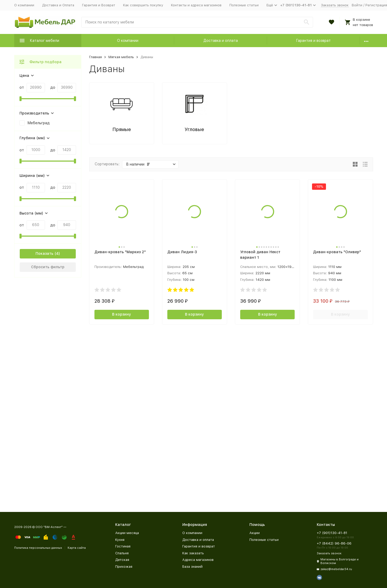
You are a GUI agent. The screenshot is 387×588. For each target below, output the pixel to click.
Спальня (122, 553)
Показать (44, 253)
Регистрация (376, 5)
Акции (255, 533)
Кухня (120, 540)
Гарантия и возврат (313, 41)
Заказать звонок (335, 5)
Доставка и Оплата (58, 5)
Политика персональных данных (38, 548)
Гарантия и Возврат (99, 5)
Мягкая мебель (121, 57)
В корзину (122, 314)
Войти (357, 5)
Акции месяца (127, 533)
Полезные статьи (244, 5)
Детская (122, 560)
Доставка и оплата (221, 41)
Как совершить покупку (143, 5)
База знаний (192, 567)
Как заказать (193, 553)
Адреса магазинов (198, 560)
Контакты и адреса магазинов (196, 5)
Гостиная (123, 546)
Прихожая (124, 567)
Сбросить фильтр (48, 267)
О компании (24, 5)
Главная (96, 57)
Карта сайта (77, 548)
